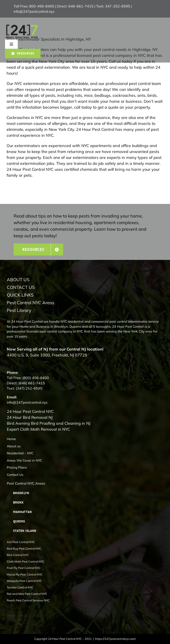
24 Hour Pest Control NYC (30, 411)
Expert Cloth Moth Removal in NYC (38, 429)
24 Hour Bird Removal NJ (30, 417)
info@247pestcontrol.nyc (34, 11)
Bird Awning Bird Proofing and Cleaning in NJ (49, 423)
